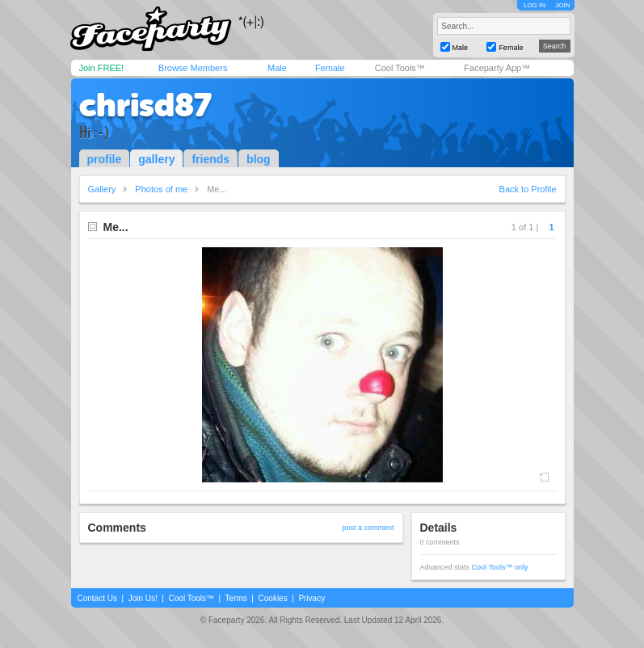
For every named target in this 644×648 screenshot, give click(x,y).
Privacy (311, 598)
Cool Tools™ (400, 68)
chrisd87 (145, 105)
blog (259, 159)
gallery (156, 159)
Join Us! (143, 598)
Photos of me (161, 189)
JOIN (562, 5)
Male (277, 68)
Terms (236, 598)
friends (210, 159)
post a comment (368, 528)
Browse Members (193, 68)
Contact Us (97, 598)
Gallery (102, 189)
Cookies (273, 598)
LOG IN (535, 5)
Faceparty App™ (497, 68)
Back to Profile (528, 189)
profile (105, 159)
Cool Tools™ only (500, 567)
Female (330, 68)
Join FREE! (102, 68)
